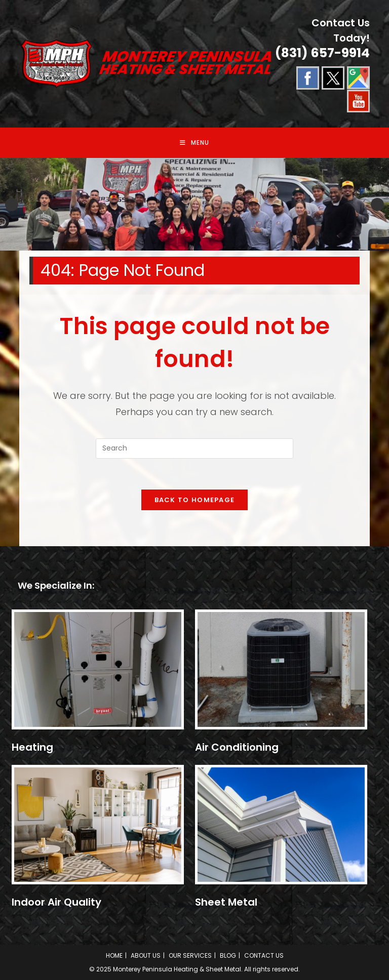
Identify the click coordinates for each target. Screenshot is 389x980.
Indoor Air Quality (56, 902)
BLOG (228, 955)
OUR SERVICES (190, 955)
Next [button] (377, 205)
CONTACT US (264, 955)
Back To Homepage (195, 500)
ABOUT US (146, 955)
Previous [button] (12, 205)
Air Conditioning (237, 747)
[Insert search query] (194, 448)
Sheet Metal (226, 902)
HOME (114, 955)
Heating (32, 747)
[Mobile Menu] (194, 143)
